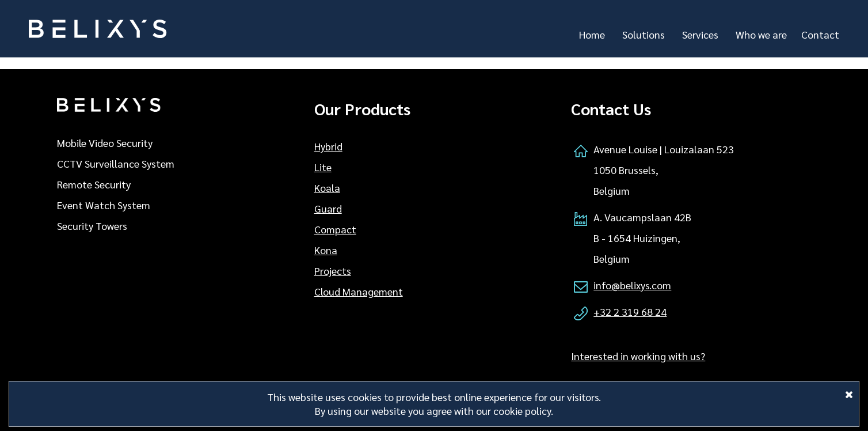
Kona (326, 250)
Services (700, 34)
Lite (323, 167)
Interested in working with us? (638, 356)
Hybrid (328, 146)
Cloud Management (359, 291)
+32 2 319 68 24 (630, 311)
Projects (333, 271)
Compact (335, 229)
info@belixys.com (632, 285)
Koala (327, 188)
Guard (328, 208)
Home (592, 34)
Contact (820, 34)
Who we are (761, 34)
